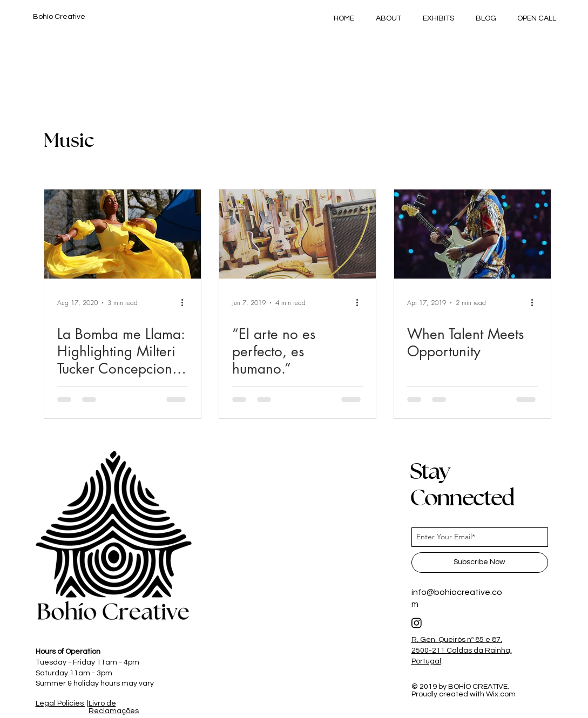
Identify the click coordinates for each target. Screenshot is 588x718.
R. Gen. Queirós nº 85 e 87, (457, 640)
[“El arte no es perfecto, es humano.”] (298, 234)
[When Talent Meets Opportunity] (472, 234)
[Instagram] (417, 623)
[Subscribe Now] (480, 563)
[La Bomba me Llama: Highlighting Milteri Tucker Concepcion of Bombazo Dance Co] (123, 234)
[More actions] (186, 303)
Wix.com (501, 694)
